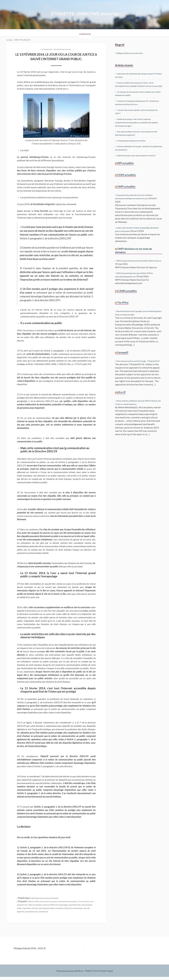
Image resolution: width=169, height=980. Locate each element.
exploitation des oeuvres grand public (49, 908)
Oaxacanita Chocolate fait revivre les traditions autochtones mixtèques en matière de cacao (138, 205)
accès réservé (51, 901)
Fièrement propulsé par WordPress (69, 974)
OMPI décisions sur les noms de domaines (133, 257)
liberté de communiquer (63, 911)
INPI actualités (125, 170)
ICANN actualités (127, 297)
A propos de (84, 33)
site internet (41, 914)
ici (68, 88)
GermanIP (123, 358)
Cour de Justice (25, 904)
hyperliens (74, 908)
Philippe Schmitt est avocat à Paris (134, 53)
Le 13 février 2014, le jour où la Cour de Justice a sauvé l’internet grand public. (56, 56)
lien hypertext (88, 911)
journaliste (45, 911)
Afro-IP (121, 401)
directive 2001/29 (83, 904)
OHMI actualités (126, 181)
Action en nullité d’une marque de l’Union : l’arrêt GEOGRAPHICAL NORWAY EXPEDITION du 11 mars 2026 (137, 86)
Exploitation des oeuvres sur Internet (49, 898)
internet (85, 908)
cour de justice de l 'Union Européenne (53, 904)
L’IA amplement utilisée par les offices (136, 144)
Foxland (114, 974)
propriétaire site (25, 914)
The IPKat (123, 308)
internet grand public (28, 911)
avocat (62, 901)
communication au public (79, 901)
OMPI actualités (126, 193)
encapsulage (23, 908)
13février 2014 (35, 901)
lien (78, 911)
